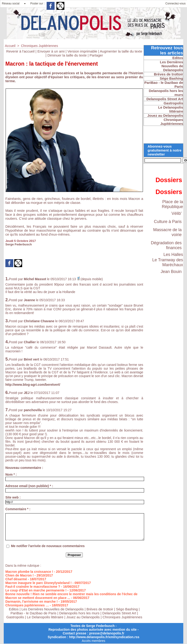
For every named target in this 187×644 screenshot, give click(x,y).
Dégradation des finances (166, 245)
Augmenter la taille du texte (121, 51)
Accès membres (93, 641)
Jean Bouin (171, 272)
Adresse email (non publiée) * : (29, 486)
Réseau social (11, 4)
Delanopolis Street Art (119, 613)
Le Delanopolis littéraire (45, 617)
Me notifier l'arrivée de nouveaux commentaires (48, 546)
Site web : (13, 497)
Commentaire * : (18, 509)
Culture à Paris (168, 222)
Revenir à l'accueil (20, 51)
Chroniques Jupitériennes (40, 46)
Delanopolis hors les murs (79, 613)
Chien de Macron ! (19, 575)
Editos (14, 609)
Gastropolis (15, 617)
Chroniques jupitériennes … (27, 605)
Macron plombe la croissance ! (29, 572)
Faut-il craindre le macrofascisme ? (33, 587)
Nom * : (11, 474)
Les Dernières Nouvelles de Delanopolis (53, 609)
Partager (96, 55)
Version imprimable (82, 51)
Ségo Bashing (128, 609)
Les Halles (173, 255)
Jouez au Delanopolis (83, 617)
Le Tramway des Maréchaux (168, 262)
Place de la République (172, 204)
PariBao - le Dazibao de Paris (33, 613)
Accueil (10, 46)
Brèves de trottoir (100, 609)
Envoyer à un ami (51, 51)
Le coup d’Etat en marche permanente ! (36, 590)
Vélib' (177, 213)
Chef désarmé (16, 579)
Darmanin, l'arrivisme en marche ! (31, 602)
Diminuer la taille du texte (67, 55)
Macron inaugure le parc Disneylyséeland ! (38, 583)
